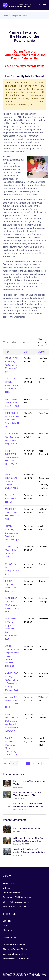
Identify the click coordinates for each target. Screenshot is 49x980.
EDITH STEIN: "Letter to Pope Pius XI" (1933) (12, 403)
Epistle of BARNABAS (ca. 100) (11, 498)
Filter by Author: (42, 342)
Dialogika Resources (19, 16)
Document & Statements (14, 945)
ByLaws (7, 888)
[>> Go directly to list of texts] (25, 76)
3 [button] (38, 764)
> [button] (44, 764)
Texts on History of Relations (16, 958)
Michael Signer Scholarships (16, 906)
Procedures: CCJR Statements (17, 897)
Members (7, 930)
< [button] (23, 764)
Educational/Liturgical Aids (15, 954)
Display (10, 764)
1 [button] (28, 764)
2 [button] (33, 764)
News (6, 926)
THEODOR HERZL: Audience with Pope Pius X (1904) (12, 385)
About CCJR (9, 883)
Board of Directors (11, 893)
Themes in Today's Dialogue (16, 949)
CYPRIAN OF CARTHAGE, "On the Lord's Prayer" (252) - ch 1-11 (12, 605)
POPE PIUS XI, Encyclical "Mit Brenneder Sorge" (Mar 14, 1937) (12, 420)
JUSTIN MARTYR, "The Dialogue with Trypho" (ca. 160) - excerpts (12, 533)
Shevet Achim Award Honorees (17, 902)
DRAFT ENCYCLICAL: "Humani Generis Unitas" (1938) (12, 481)
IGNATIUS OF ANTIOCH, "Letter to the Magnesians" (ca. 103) (11, 365)
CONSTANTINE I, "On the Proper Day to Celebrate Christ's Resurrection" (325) (12, 629)
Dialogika (7, 921)
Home (5, 16)
